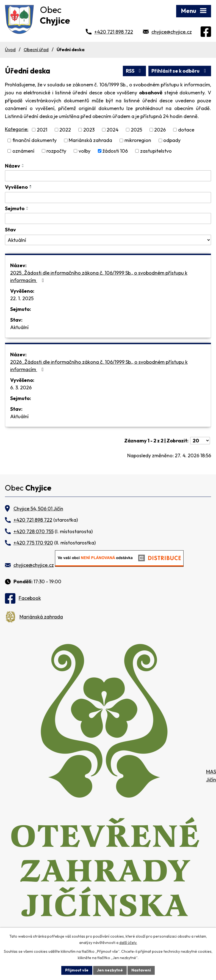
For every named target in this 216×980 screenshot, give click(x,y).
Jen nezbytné (110, 970)
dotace (186, 130)
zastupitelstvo (156, 151)
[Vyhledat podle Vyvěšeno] (108, 198)
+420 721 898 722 (114, 32)
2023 (89, 130)
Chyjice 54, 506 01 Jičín (38, 509)
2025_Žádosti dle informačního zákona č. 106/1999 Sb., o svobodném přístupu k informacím (99, 277)
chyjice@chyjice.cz (172, 32)
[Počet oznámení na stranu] (200, 441)
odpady (172, 140)
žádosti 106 (115, 151)
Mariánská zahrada (90, 140)
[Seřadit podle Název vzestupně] (23, 165)
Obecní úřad (36, 50)
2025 (136, 130)
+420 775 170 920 (33, 543)
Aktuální (19, 327)
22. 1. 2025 (22, 298)
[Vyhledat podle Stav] (108, 240)
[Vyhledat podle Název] (108, 176)
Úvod (10, 50)
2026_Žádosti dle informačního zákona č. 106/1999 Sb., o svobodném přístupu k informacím (99, 366)
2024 (113, 130)
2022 (65, 130)
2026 (160, 130)
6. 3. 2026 (21, 388)
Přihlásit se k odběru (180, 71)
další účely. (128, 943)
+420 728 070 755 (34, 531)
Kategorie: (17, 129)
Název (13, 166)
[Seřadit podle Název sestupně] (23, 167)
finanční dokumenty (34, 140)
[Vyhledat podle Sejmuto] (108, 218)
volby (85, 151)
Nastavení (141, 970)
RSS (135, 71)
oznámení (23, 151)
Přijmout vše (77, 970)
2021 (42, 130)
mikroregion (138, 140)
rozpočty (56, 151)
